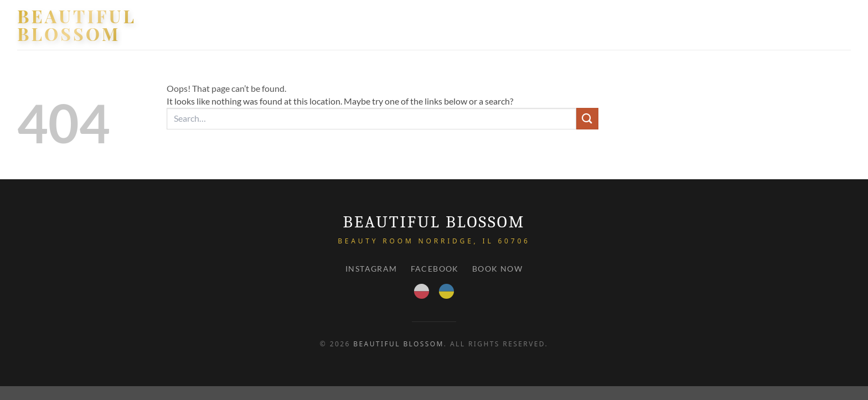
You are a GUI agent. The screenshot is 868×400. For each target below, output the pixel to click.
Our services (657, 25)
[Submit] (587, 119)
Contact (829, 25)
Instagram (371, 269)
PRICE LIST (776, 25)
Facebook (435, 269)
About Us (723, 25)
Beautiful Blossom (77, 25)
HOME (599, 25)
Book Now (497, 269)
